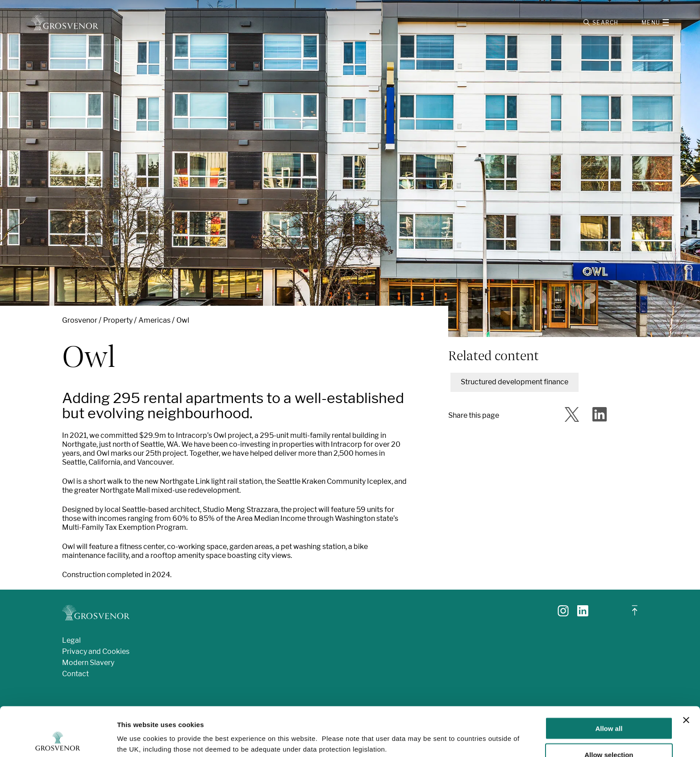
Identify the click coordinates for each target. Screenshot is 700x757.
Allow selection (609, 709)
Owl (183, 320)
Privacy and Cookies (96, 651)
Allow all (609, 682)
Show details (469, 732)
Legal (71, 640)
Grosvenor (80, 320)
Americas (154, 320)
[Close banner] (686, 674)
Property (118, 320)
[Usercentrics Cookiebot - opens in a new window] (58, 740)
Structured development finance (515, 382)
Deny (609, 735)
